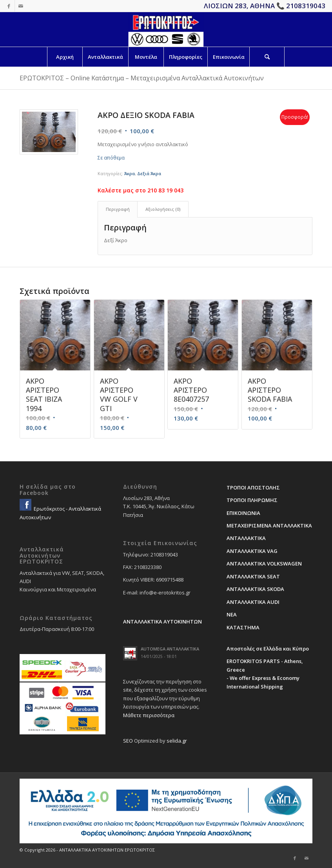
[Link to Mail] (21, 6)
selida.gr (177, 741)
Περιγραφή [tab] (118, 209)
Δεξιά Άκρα (149, 173)
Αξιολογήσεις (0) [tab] (163, 209)
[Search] (267, 57)
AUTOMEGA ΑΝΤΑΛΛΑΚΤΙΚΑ (170, 649)
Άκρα (130, 173)
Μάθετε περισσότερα (149, 715)
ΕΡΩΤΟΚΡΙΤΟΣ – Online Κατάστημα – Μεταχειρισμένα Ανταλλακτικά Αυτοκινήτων (142, 78)
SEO (128, 741)
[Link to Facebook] (9, 6)
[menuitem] (65, 57)
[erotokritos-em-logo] (166, 29)
